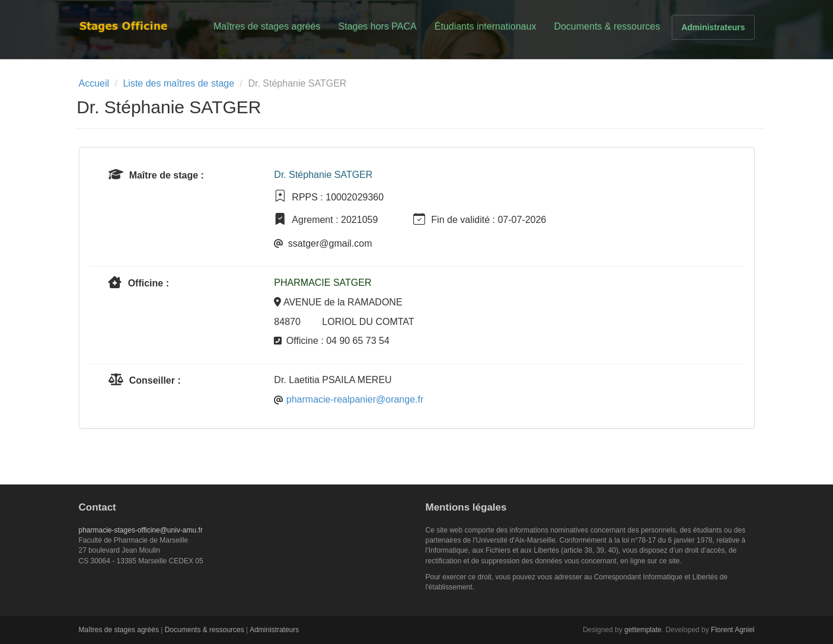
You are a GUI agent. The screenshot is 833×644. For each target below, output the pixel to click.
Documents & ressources (607, 26)
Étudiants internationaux (486, 26)
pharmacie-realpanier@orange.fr (355, 399)
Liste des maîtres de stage (178, 83)
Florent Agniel (733, 630)
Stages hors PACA (378, 26)
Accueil (94, 83)
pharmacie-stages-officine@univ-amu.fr (141, 530)
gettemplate (643, 630)
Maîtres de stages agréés (267, 26)
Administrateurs (713, 27)
